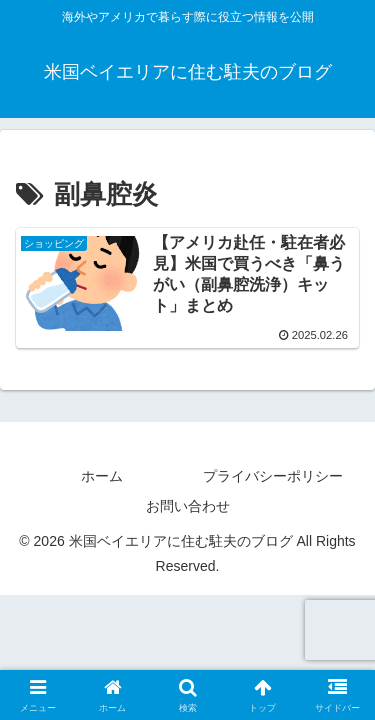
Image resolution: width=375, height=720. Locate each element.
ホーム (102, 476)
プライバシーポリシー (273, 476)
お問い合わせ (188, 506)
